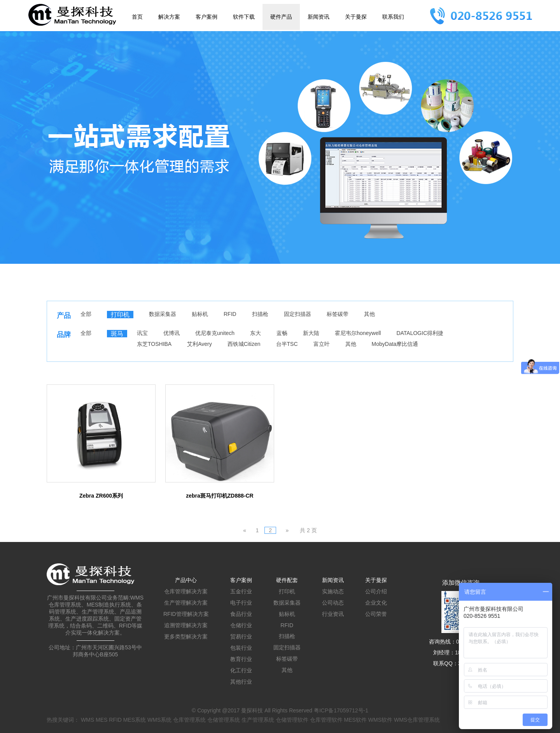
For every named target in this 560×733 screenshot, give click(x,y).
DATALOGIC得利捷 (420, 333)
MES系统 (135, 720)
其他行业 (241, 682)
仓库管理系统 (189, 720)
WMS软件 (380, 720)
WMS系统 (159, 720)
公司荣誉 (376, 614)
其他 (369, 314)
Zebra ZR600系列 (101, 496)
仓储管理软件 (292, 720)
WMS (87, 720)
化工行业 (241, 670)
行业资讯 (333, 614)
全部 (86, 314)
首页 (137, 17)
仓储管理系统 (224, 720)
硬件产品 (281, 17)
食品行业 (241, 614)
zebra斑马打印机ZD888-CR (220, 496)
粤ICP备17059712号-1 (341, 710)
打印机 (120, 315)
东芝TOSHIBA (154, 344)
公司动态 (333, 603)
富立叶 (322, 344)
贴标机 (200, 314)
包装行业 (241, 648)
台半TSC (287, 344)
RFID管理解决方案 (186, 614)
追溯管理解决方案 (186, 625)
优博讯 (171, 333)
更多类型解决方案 (186, 637)
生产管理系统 (258, 720)
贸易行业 (241, 637)
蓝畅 (282, 333)
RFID (230, 314)
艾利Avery (199, 344)
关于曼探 (356, 17)
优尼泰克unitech (215, 333)
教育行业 (241, 659)
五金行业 (241, 591)
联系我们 (393, 17)
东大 (255, 333)
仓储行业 (241, 625)
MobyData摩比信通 (395, 344)
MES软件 (355, 720)
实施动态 (333, 591)
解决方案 (169, 17)
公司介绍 (376, 591)
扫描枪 (260, 314)
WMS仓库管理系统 (417, 720)
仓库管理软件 (326, 720)
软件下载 (244, 17)
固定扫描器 (297, 314)
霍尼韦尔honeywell (358, 333)
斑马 (117, 334)
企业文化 (376, 603)
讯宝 (142, 333)
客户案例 (206, 17)
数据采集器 (163, 314)
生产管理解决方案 (186, 603)
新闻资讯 (318, 17)
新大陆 (311, 333)
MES (101, 720)
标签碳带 (338, 314)
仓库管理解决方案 (186, 591)
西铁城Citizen (244, 344)
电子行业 (241, 603)
